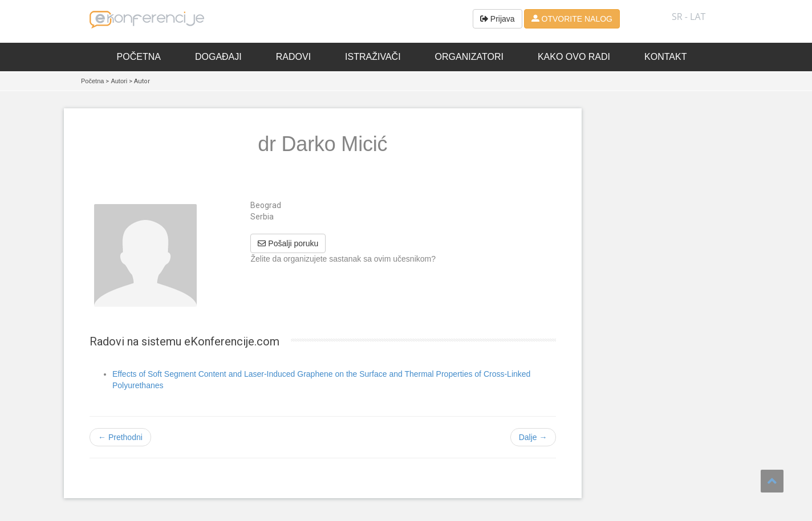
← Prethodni (120, 437)
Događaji (218, 57)
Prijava (498, 19)
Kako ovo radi (574, 57)
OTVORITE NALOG (572, 19)
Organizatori (469, 57)
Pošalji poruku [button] (288, 243)
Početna (139, 57)
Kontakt (665, 57)
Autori (119, 81)
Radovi (293, 57)
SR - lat (689, 17)
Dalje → (533, 437)
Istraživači (373, 57)
